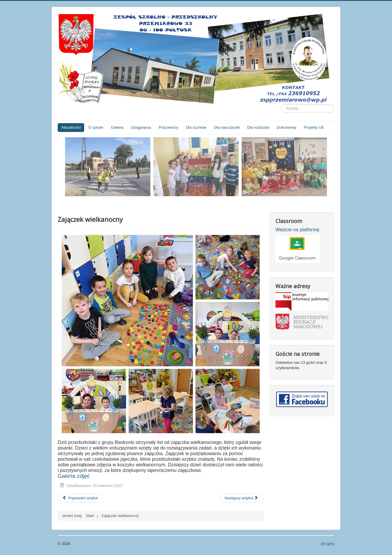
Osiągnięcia (141, 127)
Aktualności (71, 127)
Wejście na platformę (297, 230)
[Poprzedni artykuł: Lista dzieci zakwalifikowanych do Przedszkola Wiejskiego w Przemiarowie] (80, 498)
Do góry (328, 544)
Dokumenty (287, 127)
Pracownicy (168, 127)
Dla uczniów (196, 127)
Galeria (117, 127)
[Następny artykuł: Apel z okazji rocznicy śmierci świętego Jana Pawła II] (242, 498)
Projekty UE (314, 127)
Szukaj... (281, 104)
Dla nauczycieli (227, 127)
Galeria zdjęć (74, 476)
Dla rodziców (258, 127)
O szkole (96, 127)
